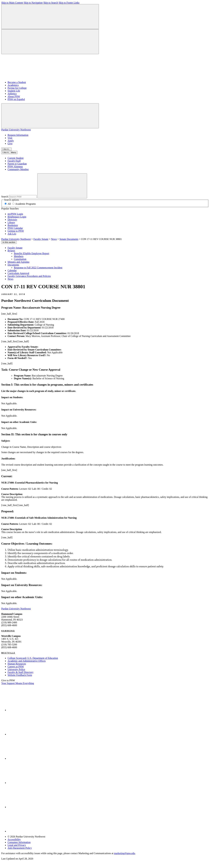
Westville (8, 653)
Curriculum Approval (18, 273)
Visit (10, 138)
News (10, 279)
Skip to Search (51, 3)
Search (5, 197)
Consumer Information (19, 842)
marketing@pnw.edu (124, 853)
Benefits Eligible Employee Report (31, 253)
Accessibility (14, 839)
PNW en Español (16, 99)
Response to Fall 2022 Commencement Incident (38, 268)
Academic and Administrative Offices (27, 661)
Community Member (18, 169)
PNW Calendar (15, 228)
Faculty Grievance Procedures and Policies (29, 276)
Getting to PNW (16, 231)
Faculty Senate (15, 248)
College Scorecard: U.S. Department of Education (33, 658)
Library (11, 222)
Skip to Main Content (12, 3)
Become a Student (17, 82)
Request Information (18, 135)
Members (19, 256)
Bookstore (13, 225)
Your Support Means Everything (18, 683)
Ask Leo (12, 234)
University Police (16, 669)
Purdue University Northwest (16, 130)
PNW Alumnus (15, 166)
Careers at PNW (16, 667)
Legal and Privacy (17, 845)
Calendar (12, 270)
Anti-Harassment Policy (20, 848)
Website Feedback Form (20, 675)
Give (10, 144)
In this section (9, 242)
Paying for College (17, 88)
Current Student (16, 158)
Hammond (8, 631)
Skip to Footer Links (69, 3)
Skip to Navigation (33, 3)
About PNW (14, 96)
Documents (13, 265)
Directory (12, 220)
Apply (11, 141)
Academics (13, 85)
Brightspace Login (17, 217)
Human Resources (17, 664)
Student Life (14, 91)
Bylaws (11, 251)
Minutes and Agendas (18, 262)
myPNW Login (15, 214)
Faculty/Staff (14, 161)
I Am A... (6, 149)
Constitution (20, 259)
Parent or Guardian (17, 164)
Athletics (12, 94)
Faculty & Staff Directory (21, 672)
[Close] (9, 152)
